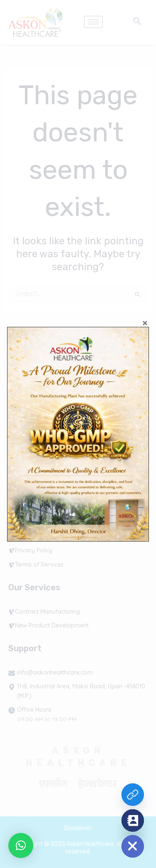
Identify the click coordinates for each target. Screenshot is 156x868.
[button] (21, 845)
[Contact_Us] (133, 820)
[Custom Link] (133, 795)
